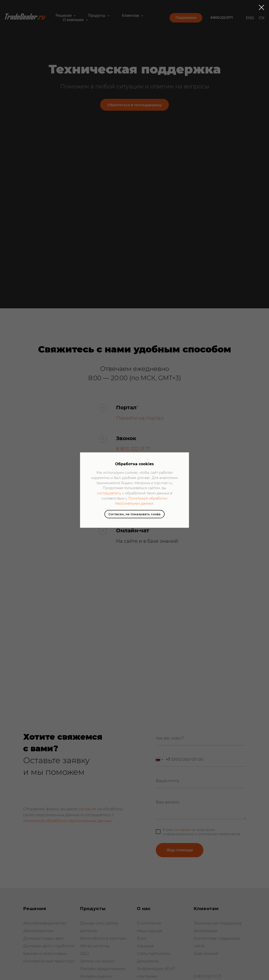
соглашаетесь (109, 493)
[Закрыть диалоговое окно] (262, 7)
